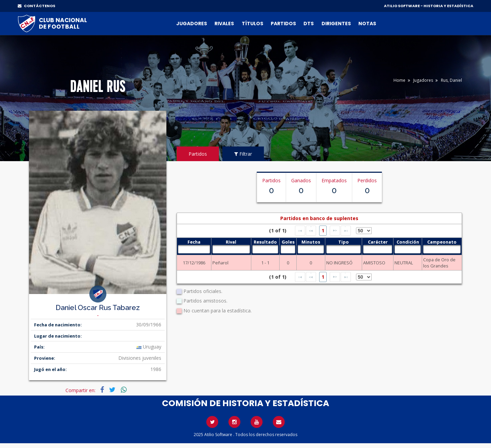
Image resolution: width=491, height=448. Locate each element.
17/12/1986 (194, 263)
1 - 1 (265, 263)
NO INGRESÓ (339, 263)
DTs (309, 24)
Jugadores (192, 24)
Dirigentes (336, 24)
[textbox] (194, 249)
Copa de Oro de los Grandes (439, 263)
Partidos (283, 24)
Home (399, 80)
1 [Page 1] (323, 230)
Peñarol (220, 263)
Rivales (224, 24)
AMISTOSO (374, 263)
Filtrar (243, 154)
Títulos (252, 24)
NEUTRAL (404, 263)
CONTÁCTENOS (36, 6)
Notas (367, 24)
